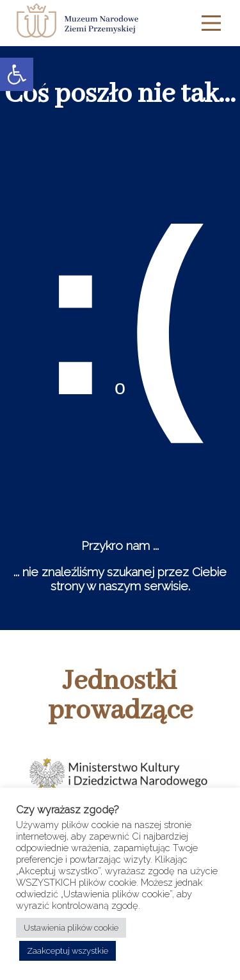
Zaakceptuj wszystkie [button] (68, 951)
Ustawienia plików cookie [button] (71, 928)
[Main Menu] (211, 23)
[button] (17, 74)
